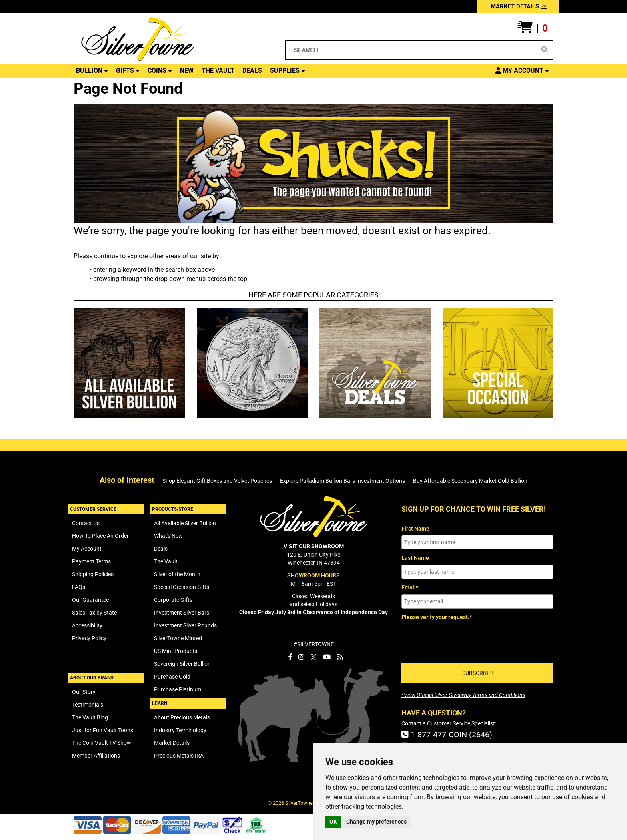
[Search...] (412, 50)
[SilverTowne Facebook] (290, 657)
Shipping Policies (93, 574)
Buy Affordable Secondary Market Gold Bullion (470, 481)
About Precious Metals (182, 717)
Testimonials (88, 705)
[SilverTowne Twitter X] (314, 657)
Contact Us (86, 523)
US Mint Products (176, 651)
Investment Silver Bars (182, 613)
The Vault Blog (90, 717)
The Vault (166, 561)
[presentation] (462, 639)
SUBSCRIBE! (478, 673)
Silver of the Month (177, 574)
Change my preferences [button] (376, 822)
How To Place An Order (100, 536)
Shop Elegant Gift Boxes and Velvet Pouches (217, 481)
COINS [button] (160, 71)
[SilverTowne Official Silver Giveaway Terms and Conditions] (463, 695)
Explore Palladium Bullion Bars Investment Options (342, 481)
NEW (187, 71)
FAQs (79, 587)
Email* (410, 587)
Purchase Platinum (178, 689)
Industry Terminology (180, 730)
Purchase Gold (172, 677)
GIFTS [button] (128, 71)
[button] (533, 28)
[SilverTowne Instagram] (301, 657)
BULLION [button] (92, 71)
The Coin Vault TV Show (102, 743)
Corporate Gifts (173, 600)
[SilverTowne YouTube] (327, 657)
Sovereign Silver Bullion (182, 664)
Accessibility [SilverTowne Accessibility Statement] (87, 625)
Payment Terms (91, 561)
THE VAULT (218, 71)
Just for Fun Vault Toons (103, 730)
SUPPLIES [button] (288, 71)
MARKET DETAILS (519, 6)
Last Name (415, 558)
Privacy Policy (89, 638)
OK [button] (333, 822)
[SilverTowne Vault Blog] (340, 657)
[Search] (545, 50)
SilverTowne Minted (178, 638)
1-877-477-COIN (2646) (447, 735)
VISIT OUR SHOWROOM (314, 546)
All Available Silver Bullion (185, 523)
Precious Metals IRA (179, 756)
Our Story (84, 692)
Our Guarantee (90, 600)
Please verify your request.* (437, 617)
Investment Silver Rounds (185, 625)
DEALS (252, 71)
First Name (415, 529)
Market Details (172, 743)
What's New (168, 536)
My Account (87, 549)
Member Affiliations (96, 756)
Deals (161, 549)
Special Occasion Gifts (182, 587)
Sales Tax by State (94, 613)
